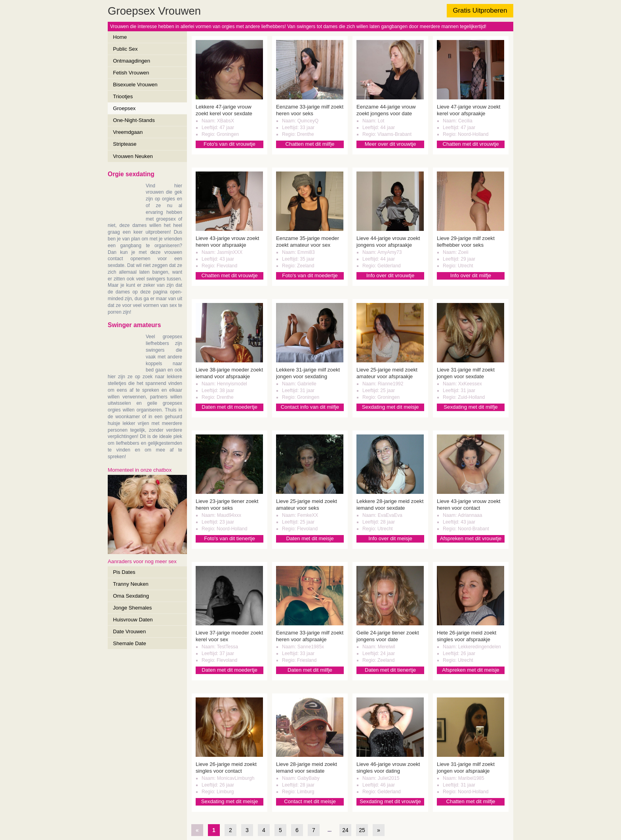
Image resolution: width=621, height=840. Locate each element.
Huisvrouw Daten (133, 620)
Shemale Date (130, 643)
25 (362, 830)
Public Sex (125, 49)
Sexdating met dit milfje (471, 407)
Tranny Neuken (131, 584)
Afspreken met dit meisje (471, 670)
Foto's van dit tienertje (230, 538)
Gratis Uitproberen (480, 10)
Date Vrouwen (129, 631)
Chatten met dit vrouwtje (471, 144)
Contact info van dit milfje (310, 407)
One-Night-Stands (134, 120)
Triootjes (123, 96)
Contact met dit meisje (310, 801)
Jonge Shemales (132, 608)
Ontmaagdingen (131, 61)
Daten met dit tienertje (390, 670)
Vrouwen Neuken (133, 156)
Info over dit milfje (471, 275)
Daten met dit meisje (310, 538)
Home (120, 37)
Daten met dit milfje (310, 670)
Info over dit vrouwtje (391, 275)
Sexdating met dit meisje (391, 407)
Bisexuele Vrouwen (135, 85)
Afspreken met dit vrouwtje (471, 538)
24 (345, 830)
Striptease (125, 144)
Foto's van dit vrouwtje (230, 144)
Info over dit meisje (390, 538)
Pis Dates (124, 572)
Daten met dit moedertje (230, 407)
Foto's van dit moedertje (310, 275)
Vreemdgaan (128, 132)
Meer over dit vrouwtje (391, 144)
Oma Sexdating (131, 596)
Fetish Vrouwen (131, 73)
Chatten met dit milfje (310, 144)
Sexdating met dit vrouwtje (390, 801)
